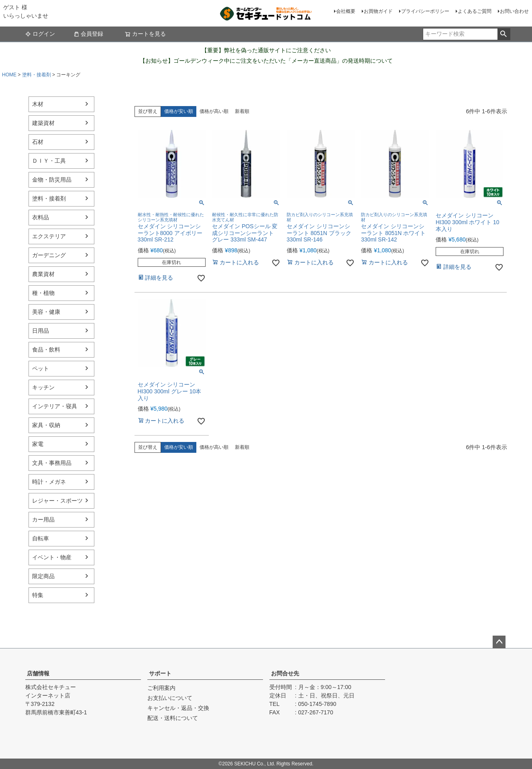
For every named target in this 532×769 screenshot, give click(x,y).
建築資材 (43, 123)
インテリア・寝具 (55, 406)
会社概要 (346, 11)
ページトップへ (499, 642)
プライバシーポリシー (425, 11)
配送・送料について (173, 718)
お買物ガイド (378, 11)
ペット (41, 368)
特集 (38, 595)
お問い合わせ (514, 11)
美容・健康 (46, 312)
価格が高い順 (214, 111)
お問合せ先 (285, 673)
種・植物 (43, 293)
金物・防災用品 (52, 180)
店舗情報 (38, 673)
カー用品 (43, 519)
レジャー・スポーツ (57, 501)
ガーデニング (49, 255)
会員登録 (88, 34)
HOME (9, 75)
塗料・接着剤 (37, 75)
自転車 (41, 538)
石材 (38, 142)
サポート (160, 673)
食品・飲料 (46, 350)
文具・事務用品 (52, 463)
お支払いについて (170, 698)
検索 (504, 34)
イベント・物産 (52, 557)
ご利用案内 (161, 688)
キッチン (43, 387)
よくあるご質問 (475, 11)
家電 (38, 444)
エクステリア (49, 236)
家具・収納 (46, 425)
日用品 (41, 331)
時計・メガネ (49, 482)
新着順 (242, 111)
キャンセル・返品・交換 (178, 708)
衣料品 (41, 217)
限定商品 (43, 576)
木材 (38, 104)
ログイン (40, 34)
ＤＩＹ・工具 (49, 161)
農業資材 (43, 274)
